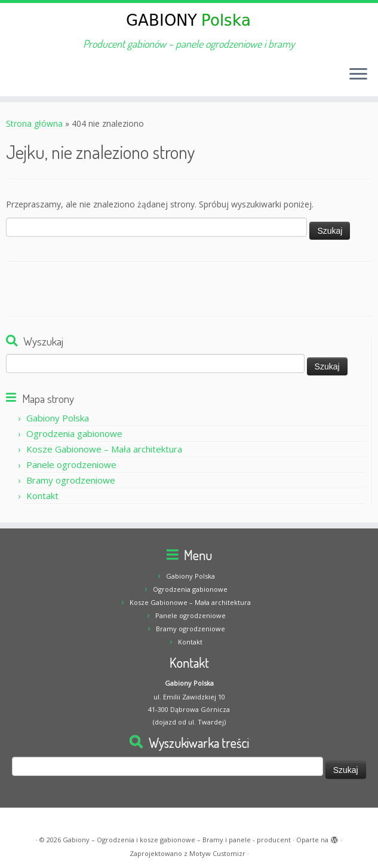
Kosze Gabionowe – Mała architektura (104, 449)
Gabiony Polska (58, 418)
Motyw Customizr (217, 853)
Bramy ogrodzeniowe (71, 480)
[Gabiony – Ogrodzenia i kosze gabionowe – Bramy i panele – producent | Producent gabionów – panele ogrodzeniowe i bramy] (189, 20)
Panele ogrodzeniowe (71, 464)
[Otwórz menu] (358, 75)
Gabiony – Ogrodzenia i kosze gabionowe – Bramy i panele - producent (177, 840)
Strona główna (34, 123)
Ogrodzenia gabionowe (74, 433)
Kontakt (42, 496)
